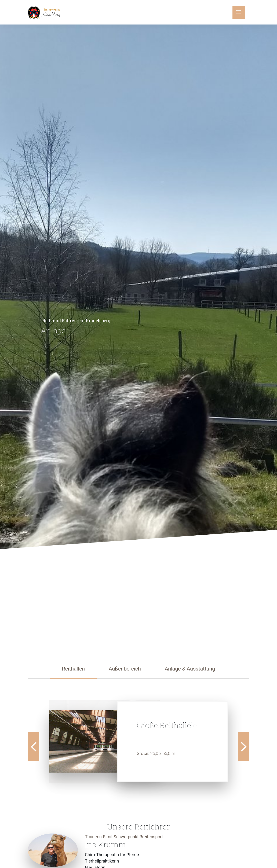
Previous (34, 747)
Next (244, 747)
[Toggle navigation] (239, 12)
